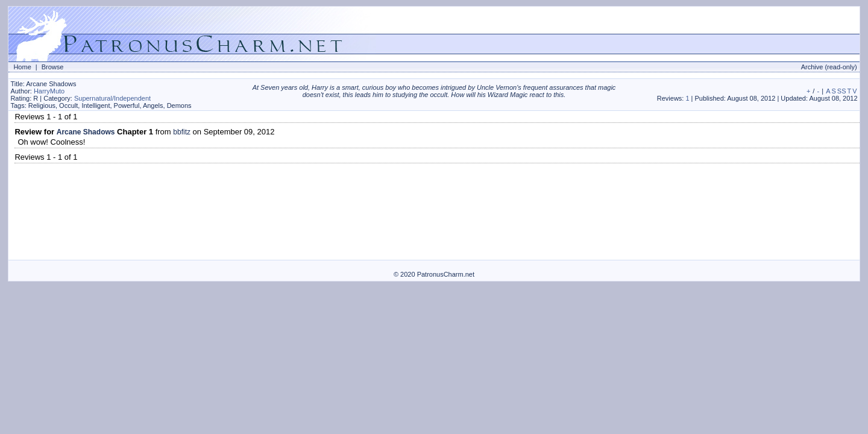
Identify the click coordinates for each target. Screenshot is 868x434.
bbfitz (182, 132)
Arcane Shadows (86, 132)
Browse (53, 67)
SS (842, 91)
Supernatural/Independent (112, 98)
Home (22, 67)
